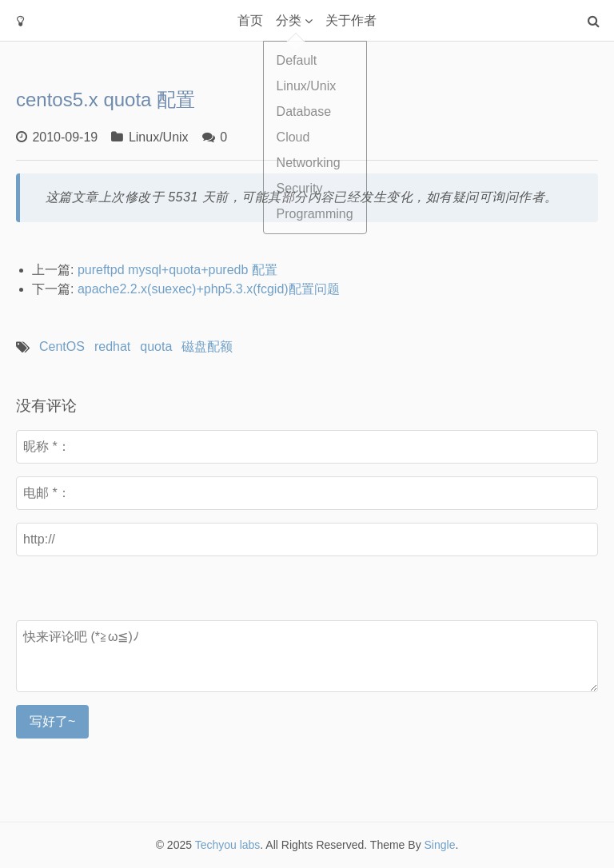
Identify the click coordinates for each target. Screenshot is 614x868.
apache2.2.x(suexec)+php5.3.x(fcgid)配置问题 (209, 289)
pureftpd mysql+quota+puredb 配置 (177, 270)
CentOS (62, 346)
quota (156, 346)
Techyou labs (228, 845)
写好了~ (52, 721)
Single (440, 845)
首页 (250, 20)
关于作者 (351, 20)
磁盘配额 (207, 346)
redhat (112, 346)
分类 (289, 20)
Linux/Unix (159, 137)
